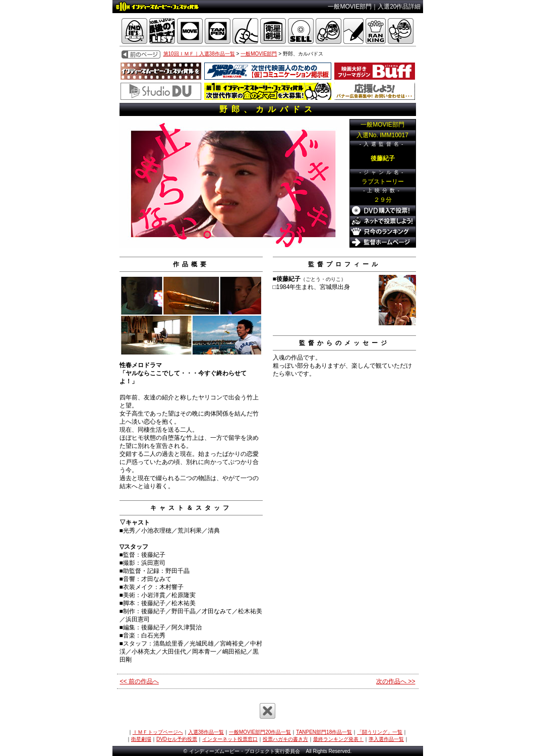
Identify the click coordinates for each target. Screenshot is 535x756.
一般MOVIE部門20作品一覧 (260, 732)
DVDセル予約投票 (177, 739)
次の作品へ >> (396, 681)
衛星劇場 (141, 739)
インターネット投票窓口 (230, 739)
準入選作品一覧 (386, 739)
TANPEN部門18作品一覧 (324, 732)
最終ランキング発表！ (338, 739)
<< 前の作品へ (139, 681)
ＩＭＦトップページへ (158, 732)
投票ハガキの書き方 (285, 739)
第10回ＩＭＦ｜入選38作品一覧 (199, 54)
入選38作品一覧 (206, 732)
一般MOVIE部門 (259, 54)
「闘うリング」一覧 (380, 732)
